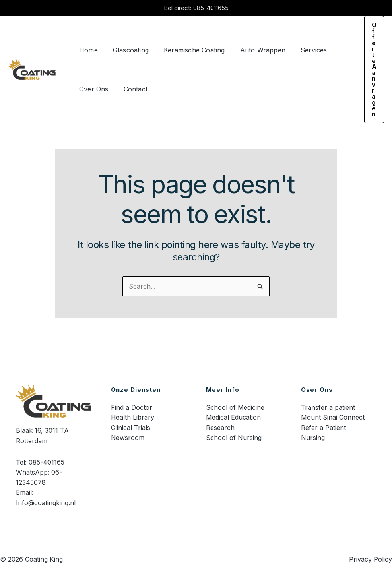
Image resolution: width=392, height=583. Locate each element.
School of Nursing (234, 438)
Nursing (313, 438)
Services (303, 50)
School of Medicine (235, 407)
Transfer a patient (328, 407)
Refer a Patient (323, 428)
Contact (132, 89)
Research (220, 428)
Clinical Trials (131, 428)
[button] (374, 70)
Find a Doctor (132, 407)
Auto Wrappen (254, 50)
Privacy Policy (371, 559)
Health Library (133, 417)
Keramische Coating (188, 50)
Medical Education (233, 417)
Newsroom (128, 438)
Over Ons (93, 89)
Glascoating (127, 50)
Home (87, 50)
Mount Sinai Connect (333, 417)
